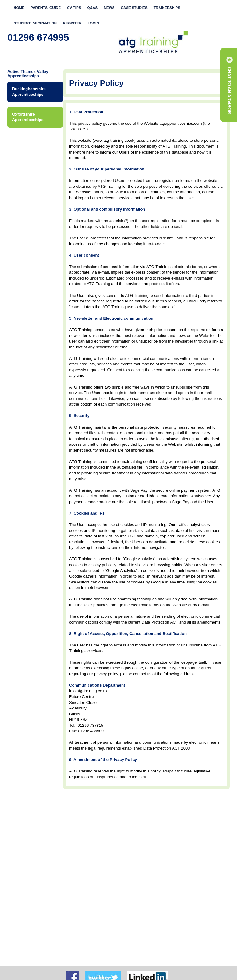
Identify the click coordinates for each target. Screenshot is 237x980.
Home (19, 8)
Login (93, 23)
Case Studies (134, 8)
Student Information (35, 23)
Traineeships (167, 8)
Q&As (93, 8)
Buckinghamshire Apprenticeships (29, 92)
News (109, 8)
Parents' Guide (46, 8)
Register (72, 23)
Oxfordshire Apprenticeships (28, 117)
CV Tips (74, 8)
